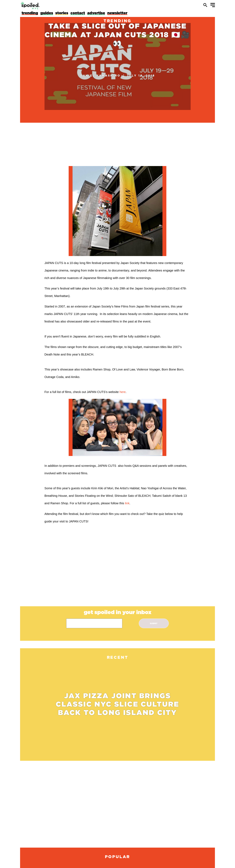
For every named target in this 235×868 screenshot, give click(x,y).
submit (154, 623)
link (127, 503)
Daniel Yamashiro (100, 75)
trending (117, 21)
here (123, 392)
